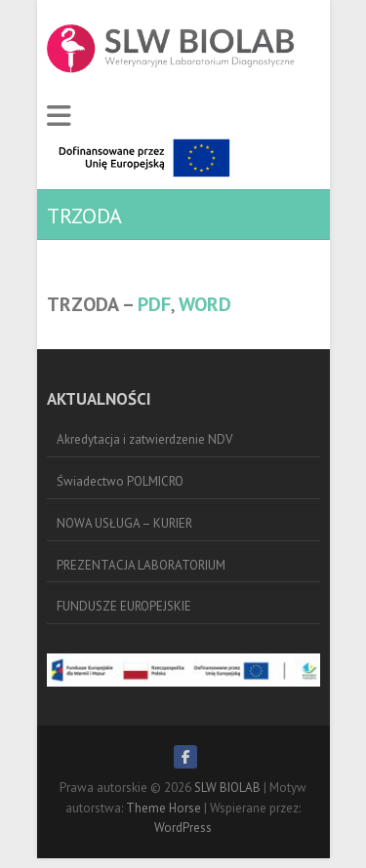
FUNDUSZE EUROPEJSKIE (124, 606)
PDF (154, 304)
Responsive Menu (59, 117)
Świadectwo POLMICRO (120, 481)
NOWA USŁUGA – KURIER (124, 523)
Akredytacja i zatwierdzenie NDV (144, 439)
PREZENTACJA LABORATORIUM (141, 565)
